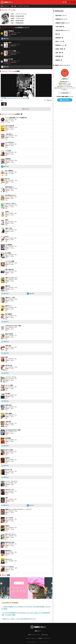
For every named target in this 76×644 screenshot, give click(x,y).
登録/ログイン (71, 2)
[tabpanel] (26, 588)
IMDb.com (49, 100)
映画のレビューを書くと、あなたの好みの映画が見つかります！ (19, 619)
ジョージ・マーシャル (21, 98)
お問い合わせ (65, 93)
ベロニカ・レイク (11, 98)
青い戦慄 (4, 98)
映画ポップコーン (5, 6)
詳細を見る (65, 79)
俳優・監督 (14, 6)
